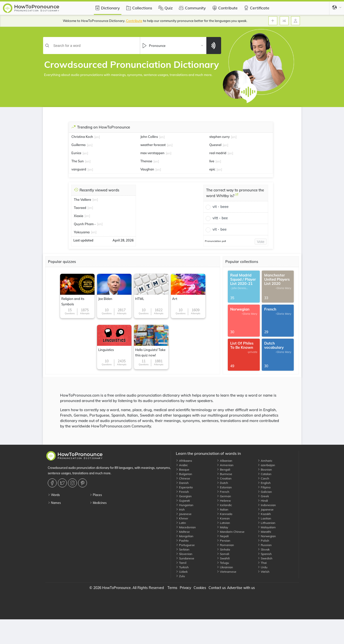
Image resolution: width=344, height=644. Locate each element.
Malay (222, 527)
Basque (183, 469)
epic (212, 169)
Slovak (264, 549)
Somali (223, 554)
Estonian (224, 487)
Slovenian (184, 554)
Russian (265, 545)
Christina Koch (82, 137)
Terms (172, 588)
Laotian (264, 518)
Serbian (183, 549)
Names (54, 503)
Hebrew (224, 501)
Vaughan (147, 169)
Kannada (224, 514)
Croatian (224, 478)
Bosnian (265, 469)
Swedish (265, 558)
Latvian (223, 523)
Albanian (224, 461)
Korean (223, 518)
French (223, 492)
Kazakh (264, 514)
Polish (263, 541)
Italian (222, 509)
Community (192, 8)
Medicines (98, 503)
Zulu (180, 576)
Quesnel (215, 145)
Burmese (224, 474)
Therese (146, 161)
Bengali (223, 469)
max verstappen (152, 153)
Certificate (256, 8)
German (224, 496)
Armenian (225, 465)
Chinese (183, 478)
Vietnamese (227, 572)
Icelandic (224, 505)
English (264, 483)
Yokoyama (82, 232)
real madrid (218, 153)
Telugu (223, 563)
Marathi (264, 532)
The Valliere (82, 200)
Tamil (181, 563)
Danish (182, 483)
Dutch (222, 483)
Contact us (217, 588)
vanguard (79, 169)
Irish (180, 509)
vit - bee (220, 229)
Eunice (76, 153)
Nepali (223, 536)
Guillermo (79, 145)
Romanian (225, 545)
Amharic (265, 461)
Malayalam (267, 527)
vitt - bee (220, 218)
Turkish (182, 567)
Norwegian (267, 536)
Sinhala (223, 549)
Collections (139, 8)
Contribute (224, 8)
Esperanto (184, 487)
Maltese (183, 532)
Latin (181, 523)
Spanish (265, 554)
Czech (263, 478)
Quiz (165, 8)
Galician (265, 492)
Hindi (263, 501)
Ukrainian (225, 567)
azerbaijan (266, 465)
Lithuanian (266, 523)
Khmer (182, 518)
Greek (263, 496)
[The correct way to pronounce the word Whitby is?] (237, 196)
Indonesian (267, 505)
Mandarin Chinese (231, 532)
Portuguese (185, 545)
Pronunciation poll (215, 241)
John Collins (149, 137)
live (212, 161)
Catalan (264, 474)
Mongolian (185, 536)
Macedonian (186, 527)
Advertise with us (241, 588)
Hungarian (185, 505)
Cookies (200, 588)
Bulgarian (184, 474)
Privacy (185, 588)
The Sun (78, 161)
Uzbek (182, 572)
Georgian (184, 496)
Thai (262, 563)
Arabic (182, 465)
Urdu (262, 567)
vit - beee (221, 207)
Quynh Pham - (85, 224)
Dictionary (107, 8)
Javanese (184, 514)
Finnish (182, 492)
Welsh (263, 572)
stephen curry (220, 137)
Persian (223, 541)
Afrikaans (184, 461)
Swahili (223, 558)
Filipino (264, 487)
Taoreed (80, 208)
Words (54, 495)
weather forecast (153, 145)
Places (96, 495)
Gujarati (183, 501)
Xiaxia (79, 216)
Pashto (182, 541)
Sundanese (185, 558)
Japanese (266, 509)
